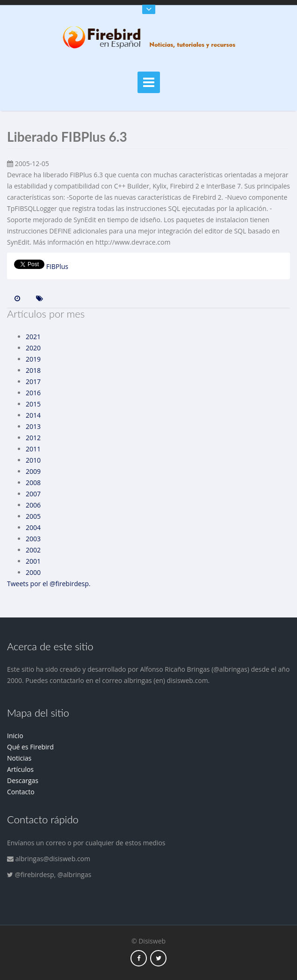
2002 (33, 550)
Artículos (20, 769)
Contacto (21, 792)
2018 (33, 370)
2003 (33, 539)
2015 (33, 404)
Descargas (23, 780)
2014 (33, 415)
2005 (33, 516)
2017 (33, 381)
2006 (33, 505)
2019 (33, 359)
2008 (33, 483)
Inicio (15, 736)
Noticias (19, 758)
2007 (33, 494)
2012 (33, 438)
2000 (33, 572)
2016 (33, 393)
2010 (33, 460)
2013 (33, 426)
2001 (33, 561)
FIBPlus (57, 266)
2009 (33, 471)
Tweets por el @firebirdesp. (49, 584)
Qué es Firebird (30, 747)
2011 (33, 449)
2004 (33, 527)
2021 (33, 337)
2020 (33, 348)
